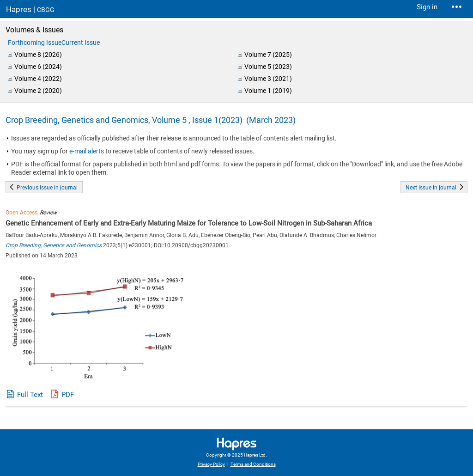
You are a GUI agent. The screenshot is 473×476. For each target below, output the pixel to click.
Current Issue (81, 43)
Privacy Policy (211, 464)
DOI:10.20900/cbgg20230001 (191, 245)
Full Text (30, 395)
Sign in (427, 7)
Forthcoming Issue (35, 43)
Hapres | (30, 9)
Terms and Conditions (253, 464)
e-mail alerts (87, 151)
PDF (68, 395)
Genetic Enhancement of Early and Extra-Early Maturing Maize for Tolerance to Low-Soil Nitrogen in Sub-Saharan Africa (189, 223)
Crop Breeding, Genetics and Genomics (54, 245)
